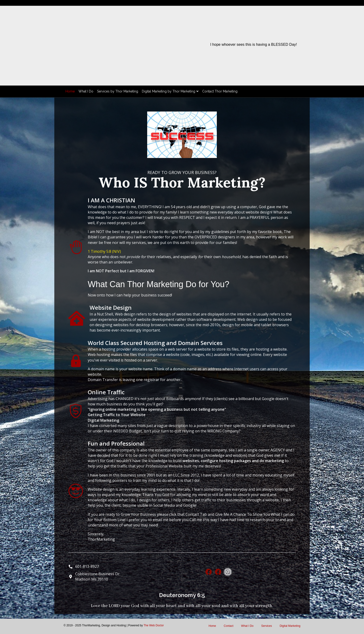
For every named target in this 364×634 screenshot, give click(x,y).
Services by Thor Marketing (118, 91)
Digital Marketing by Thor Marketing (169, 91)
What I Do (86, 91)
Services (266, 626)
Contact (229, 626)
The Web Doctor (154, 625)
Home (70, 91)
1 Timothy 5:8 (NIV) (104, 251)
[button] (209, 572)
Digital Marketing (290, 626)
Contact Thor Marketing (220, 91)
